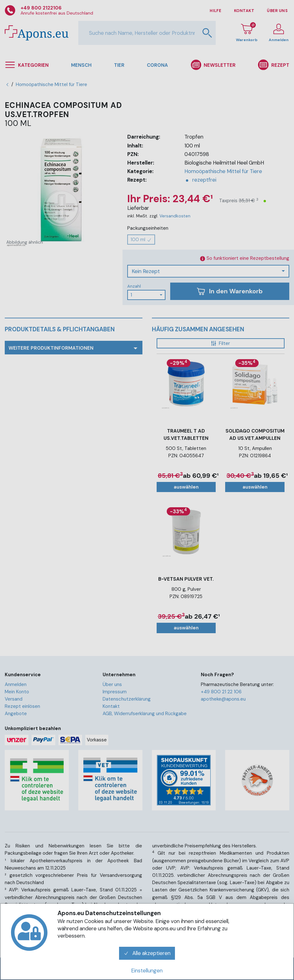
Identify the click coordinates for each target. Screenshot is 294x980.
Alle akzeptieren (147, 953)
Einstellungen (147, 971)
